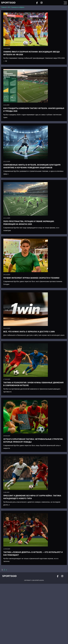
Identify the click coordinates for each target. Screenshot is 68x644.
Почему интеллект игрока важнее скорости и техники (31, 278)
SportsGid (8, 3)
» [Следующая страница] (6, 570)
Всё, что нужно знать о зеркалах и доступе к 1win (29, 332)
